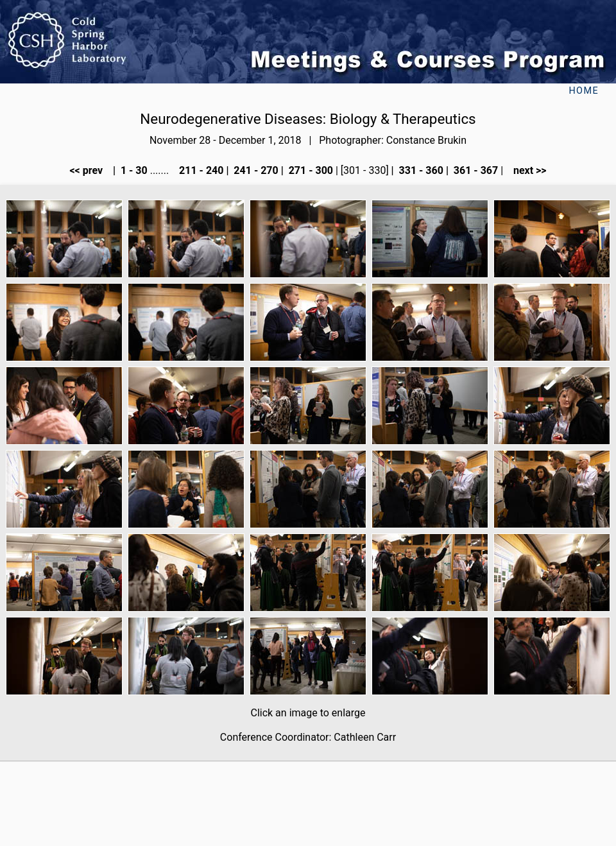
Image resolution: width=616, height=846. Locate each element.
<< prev (90, 170)
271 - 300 (310, 170)
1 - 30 (133, 170)
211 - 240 (200, 170)
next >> (526, 170)
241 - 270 (254, 170)
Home (584, 91)
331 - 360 (420, 170)
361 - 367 (475, 170)
